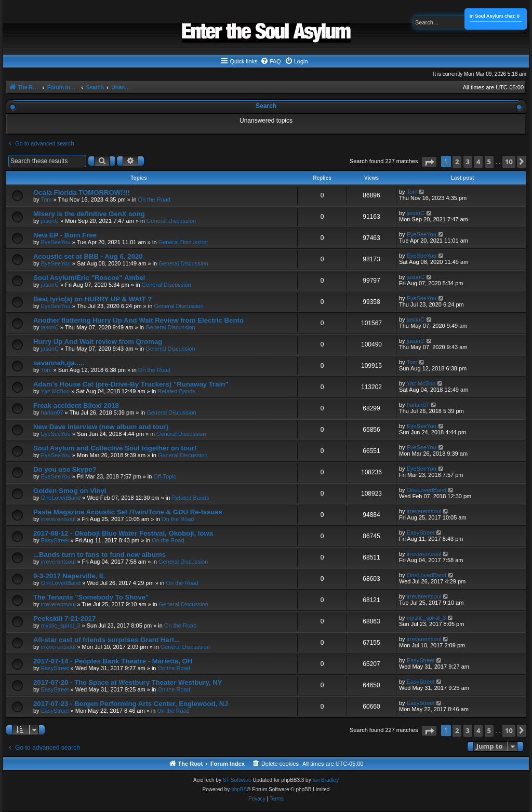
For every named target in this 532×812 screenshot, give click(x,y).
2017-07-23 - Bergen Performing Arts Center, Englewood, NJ (131, 704)
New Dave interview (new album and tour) (101, 427)
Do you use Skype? (65, 469)
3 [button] (468, 162)
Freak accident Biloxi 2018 (76, 405)
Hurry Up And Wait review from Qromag (98, 342)
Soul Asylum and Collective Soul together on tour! (115, 448)
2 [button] (457, 162)
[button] (429, 162)
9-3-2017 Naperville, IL (69, 576)
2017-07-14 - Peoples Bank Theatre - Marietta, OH (113, 661)
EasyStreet (55, 540)
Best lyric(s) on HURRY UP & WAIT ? (92, 299)
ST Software (237, 780)
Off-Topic (165, 476)
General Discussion (171, 221)
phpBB (239, 789)
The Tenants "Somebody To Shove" (91, 597)
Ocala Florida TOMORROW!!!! (82, 192)
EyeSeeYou (56, 242)
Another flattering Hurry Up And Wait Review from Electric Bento (138, 320)
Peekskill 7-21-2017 (64, 618)
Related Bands (177, 391)
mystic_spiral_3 (61, 625)
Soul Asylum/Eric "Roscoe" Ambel (89, 278)
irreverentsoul (58, 519)
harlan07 (52, 412)
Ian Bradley (325, 780)
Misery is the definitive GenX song (89, 214)
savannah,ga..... (59, 363)
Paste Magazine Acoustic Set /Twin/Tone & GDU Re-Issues (128, 512)
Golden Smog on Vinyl (70, 491)
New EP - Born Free (65, 235)
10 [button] (509, 162)
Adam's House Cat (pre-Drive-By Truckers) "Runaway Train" (131, 384)
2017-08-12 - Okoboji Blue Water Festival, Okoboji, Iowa (123, 533)
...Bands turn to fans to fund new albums (99, 555)
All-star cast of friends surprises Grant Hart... (107, 640)
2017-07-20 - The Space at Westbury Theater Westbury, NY (128, 682)
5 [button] (489, 162)
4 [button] (478, 162)
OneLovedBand (61, 498)
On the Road (154, 199)
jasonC (50, 221)
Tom (46, 199)
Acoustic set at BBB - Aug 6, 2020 (88, 256)
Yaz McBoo (55, 391)
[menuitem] (271, 61)
